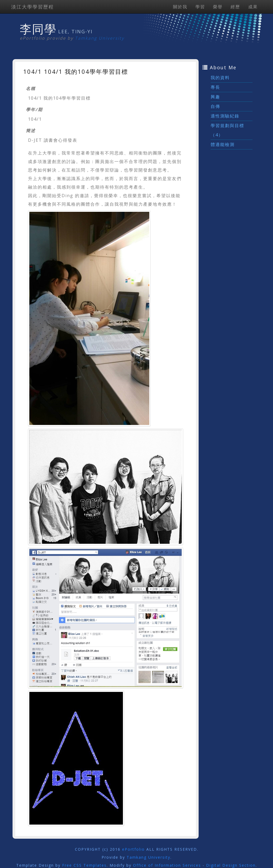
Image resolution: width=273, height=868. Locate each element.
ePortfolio (133, 849)
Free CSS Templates (84, 865)
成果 (253, 7)
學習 (200, 7)
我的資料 (220, 78)
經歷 (235, 7)
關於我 (180, 7)
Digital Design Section (231, 865)
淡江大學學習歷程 (33, 7)
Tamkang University (100, 38)
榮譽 (218, 7)
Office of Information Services (167, 865)
